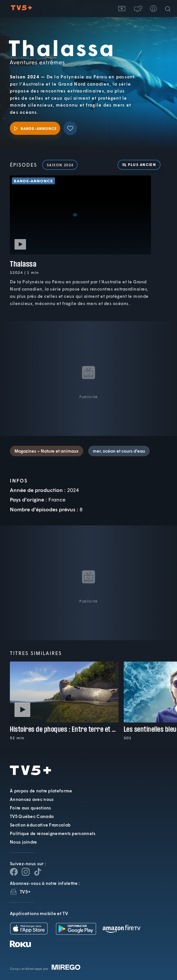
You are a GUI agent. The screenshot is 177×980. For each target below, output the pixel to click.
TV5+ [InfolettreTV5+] (25, 892)
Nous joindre (24, 842)
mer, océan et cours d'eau (119, 451)
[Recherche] (169, 9)
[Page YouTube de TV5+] (38, 872)
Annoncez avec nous (32, 799)
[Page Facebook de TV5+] (14, 872)
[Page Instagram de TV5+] (26, 872)
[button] (138, 9)
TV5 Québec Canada (32, 816)
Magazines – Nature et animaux (47, 451)
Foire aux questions (31, 808)
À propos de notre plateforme (41, 791)
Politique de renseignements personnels (53, 833)
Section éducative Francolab (40, 825)
